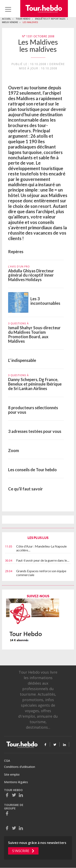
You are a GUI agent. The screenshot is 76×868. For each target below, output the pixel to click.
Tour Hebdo (23, 19)
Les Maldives (30, 22)
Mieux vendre (10, 22)
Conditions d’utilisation (20, 767)
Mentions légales (16, 782)
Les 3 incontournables (45, 301)
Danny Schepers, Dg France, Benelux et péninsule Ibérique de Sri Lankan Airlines (35, 384)
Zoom (14, 450)
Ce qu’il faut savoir (25, 489)
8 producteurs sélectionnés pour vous (33, 410)
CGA (7, 760)
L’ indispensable (22, 360)
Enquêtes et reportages (50, 19)
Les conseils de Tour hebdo (32, 470)
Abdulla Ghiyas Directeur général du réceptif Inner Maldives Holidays (31, 275)
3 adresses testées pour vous (35, 431)
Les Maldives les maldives (38, 45)
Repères (16, 252)
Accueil (6, 19)
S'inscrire (21, 851)
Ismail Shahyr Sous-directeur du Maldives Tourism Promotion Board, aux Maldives (34, 334)
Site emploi (12, 774)
